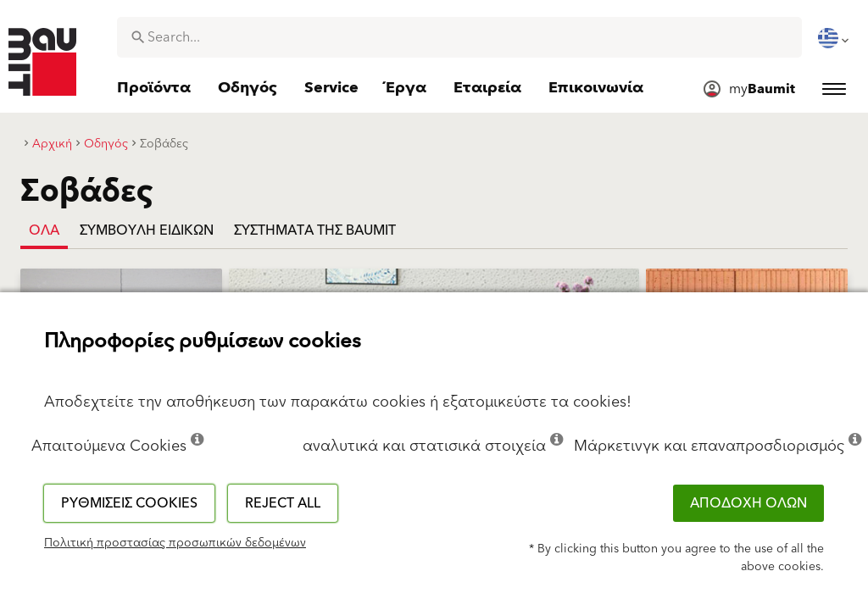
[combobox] (459, 37)
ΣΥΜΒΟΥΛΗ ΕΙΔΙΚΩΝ (147, 230)
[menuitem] (835, 38)
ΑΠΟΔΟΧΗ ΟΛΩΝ (748, 503)
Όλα (44, 230)
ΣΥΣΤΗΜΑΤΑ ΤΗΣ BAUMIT (315, 230)
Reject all (283, 503)
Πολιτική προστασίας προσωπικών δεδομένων (175, 543)
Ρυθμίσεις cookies (129, 503)
